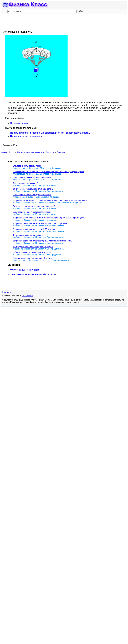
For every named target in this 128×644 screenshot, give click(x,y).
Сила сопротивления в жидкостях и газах (32, 177)
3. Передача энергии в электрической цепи (33, 247)
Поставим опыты (19, 123)
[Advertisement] (47, 22)
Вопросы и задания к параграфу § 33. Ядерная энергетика (40, 224)
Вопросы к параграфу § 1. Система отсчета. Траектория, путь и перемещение (49, 218)
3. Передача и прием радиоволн (28, 235)
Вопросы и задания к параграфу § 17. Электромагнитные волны (42, 241)
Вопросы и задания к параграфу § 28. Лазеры (34, 229)
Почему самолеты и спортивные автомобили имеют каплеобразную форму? (50, 133)
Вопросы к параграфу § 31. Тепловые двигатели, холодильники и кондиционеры (50, 200)
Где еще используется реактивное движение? (34, 206)
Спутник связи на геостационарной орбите (32, 258)
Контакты (7, 459)
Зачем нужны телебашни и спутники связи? (33, 189)
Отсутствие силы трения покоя (26, 136)
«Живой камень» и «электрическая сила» (32, 252)
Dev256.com (28, 463)
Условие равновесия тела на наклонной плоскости (31, 274)
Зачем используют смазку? (25, 183)
